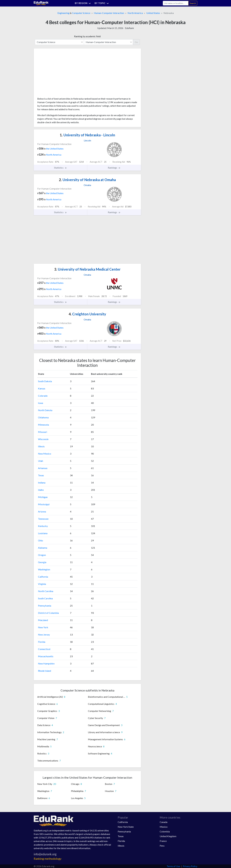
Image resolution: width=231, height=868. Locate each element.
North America (135, 13)
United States (153, 13)
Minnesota (43, 425)
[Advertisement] (59, 74)
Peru (162, 846)
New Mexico (45, 454)
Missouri (43, 432)
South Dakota (45, 381)
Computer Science (81, 13)
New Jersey (44, 635)
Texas (41, 475)
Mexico (164, 827)
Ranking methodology (48, 859)
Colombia (165, 831)
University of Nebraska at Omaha (87, 180)
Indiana (42, 483)
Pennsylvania (45, 606)
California (43, 577)
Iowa (41, 403)
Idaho (41, 490)
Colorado (43, 396)
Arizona (42, 511)
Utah (41, 461)
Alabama (43, 548)
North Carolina (46, 591)
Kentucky (43, 526)
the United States (55, 149)
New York (43, 627)
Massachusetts (46, 656)
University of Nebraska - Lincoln (87, 135)
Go (136, 42)
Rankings (114, 168)
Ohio (41, 540)
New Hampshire (46, 663)
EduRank (129, 28)
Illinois (41, 446)
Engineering (63, 13)
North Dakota (45, 410)
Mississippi (44, 504)
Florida (42, 642)
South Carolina (45, 598)
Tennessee (43, 519)
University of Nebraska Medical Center (87, 269)
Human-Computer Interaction (109, 13)
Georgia (42, 562)
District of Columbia (48, 613)
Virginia (42, 584)
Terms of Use (173, 866)
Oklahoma (43, 417)
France (163, 841)
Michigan (43, 497)
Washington (44, 569)
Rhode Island (44, 671)
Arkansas (43, 468)
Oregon (42, 555)
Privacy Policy (190, 866)
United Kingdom (168, 836)
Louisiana (43, 533)
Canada (164, 822)
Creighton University (87, 314)
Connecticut (44, 649)
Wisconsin (43, 439)
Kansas (42, 388)
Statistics (60, 168)
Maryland (43, 620)
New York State (126, 827)
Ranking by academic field (87, 36)
